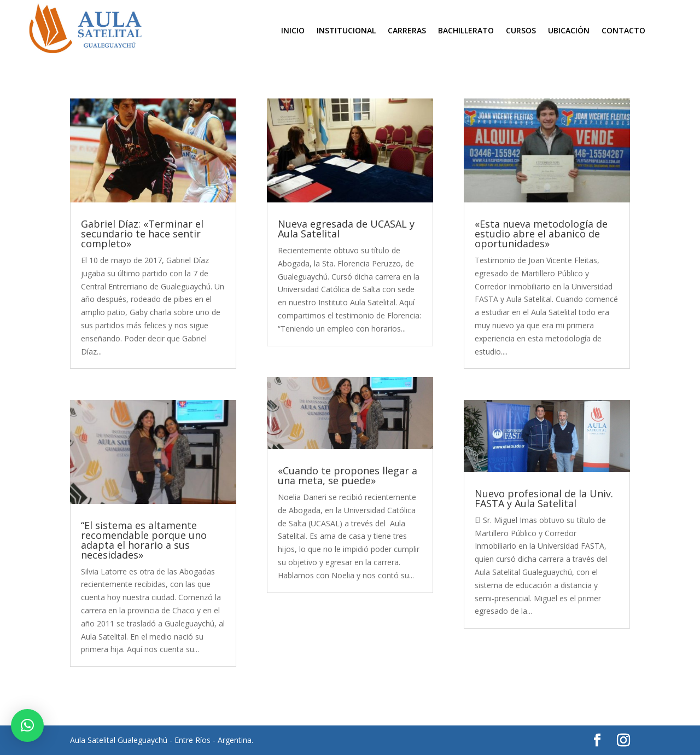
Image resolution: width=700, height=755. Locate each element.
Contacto (623, 31)
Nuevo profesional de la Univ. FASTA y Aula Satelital (544, 498)
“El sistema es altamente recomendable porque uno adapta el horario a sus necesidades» (144, 540)
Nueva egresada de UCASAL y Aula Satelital (346, 229)
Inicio (293, 31)
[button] (27, 725)
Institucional (346, 31)
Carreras (407, 31)
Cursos (521, 31)
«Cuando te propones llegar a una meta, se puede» (348, 475)
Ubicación (569, 31)
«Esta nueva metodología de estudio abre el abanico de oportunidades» (541, 234)
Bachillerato (466, 31)
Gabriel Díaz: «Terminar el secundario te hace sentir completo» (142, 234)
